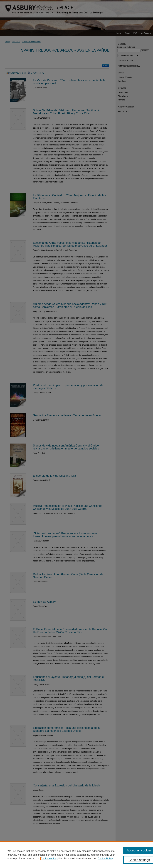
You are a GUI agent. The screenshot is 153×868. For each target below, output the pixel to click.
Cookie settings (49, 859)
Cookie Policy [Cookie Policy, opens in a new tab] (105, 859)
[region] (76, 855)
